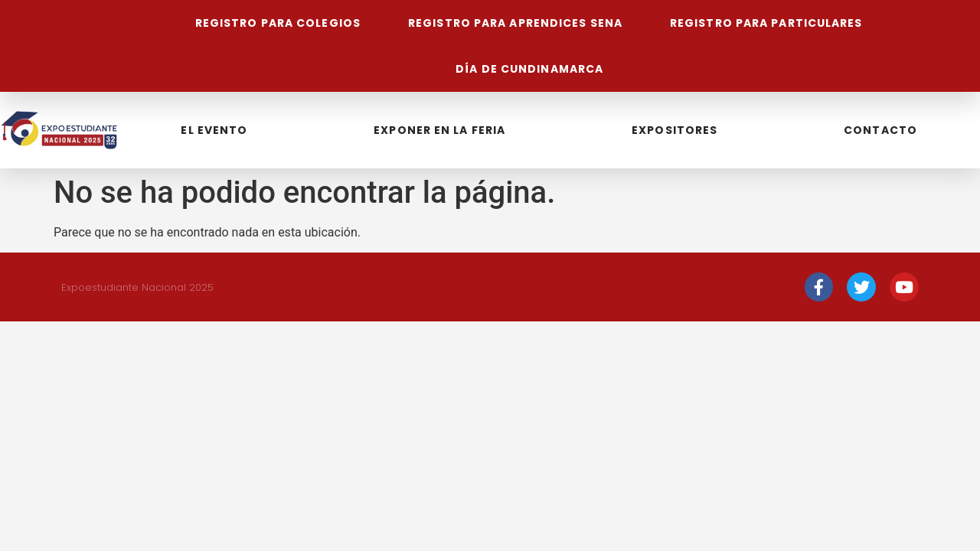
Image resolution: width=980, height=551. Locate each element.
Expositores (675, 130)
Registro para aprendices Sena (515, 23)
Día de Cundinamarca (529, 69)
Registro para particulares (766, 23)
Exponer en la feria (439, 130)
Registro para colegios (277, 23)
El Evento (214, 130)
